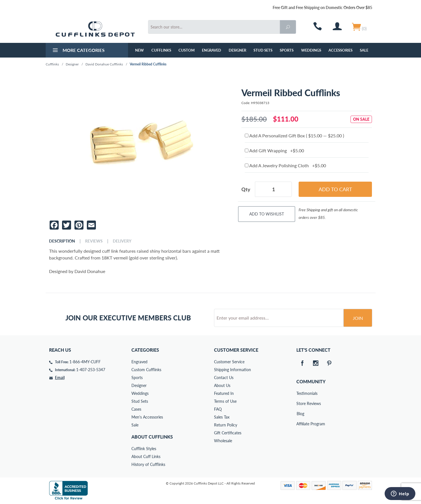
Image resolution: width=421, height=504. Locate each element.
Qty (246, 189)
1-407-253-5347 (91, 370)
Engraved (211, 50)
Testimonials (300, 393)
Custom (187, 50)
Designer (237, 50)
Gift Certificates (228, 433)
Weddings (311, 50)
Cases (136, 409)
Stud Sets (263, 50)
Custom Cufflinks (146, 370)
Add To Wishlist (267, 214)
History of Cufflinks (148, 464)
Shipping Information (232, 370)
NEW (139, 50)
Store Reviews (300, 403)
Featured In (224, 393)
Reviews (94, 241)
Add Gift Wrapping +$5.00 (274, 150)
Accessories (340, 50)
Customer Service (229, 362)
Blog (300, 414)
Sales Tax (222, 417)
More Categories (78, 51)
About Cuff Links (146, 456)
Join (358, 318)
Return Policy (226, 425)
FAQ (218, 409)
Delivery (122, 241)
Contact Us (224, 378)
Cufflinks (161, 50)
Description (62, 241)
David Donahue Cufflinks (104, 64)
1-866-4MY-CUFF (85, 362)
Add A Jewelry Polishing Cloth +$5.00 (285, 165)
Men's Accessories (147, 417)
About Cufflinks (152, 437)
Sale (364, 50)
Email (60, 378)
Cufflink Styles (144, 449)
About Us (222, 385)
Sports (287, 50)
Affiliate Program (300, 424)
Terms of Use (225, 401)
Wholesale (223, 441)
